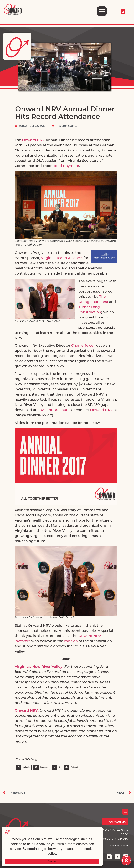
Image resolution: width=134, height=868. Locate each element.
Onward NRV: (27, 710)
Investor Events (66, 126)
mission (71, 641)
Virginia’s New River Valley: (39, 667)
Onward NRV (33, 140)
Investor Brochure (54, 410)
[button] (102, 11)
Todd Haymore (66, 166)
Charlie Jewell (83, 345)
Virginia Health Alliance (61, 258)
